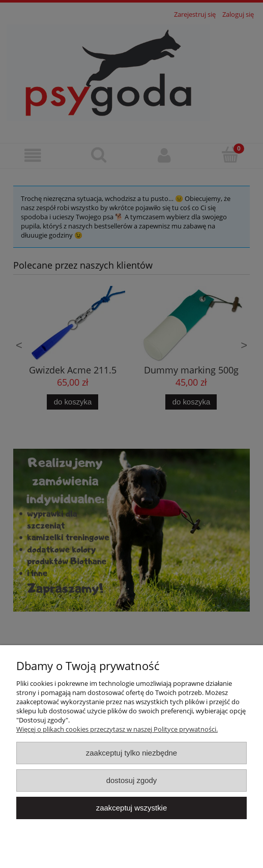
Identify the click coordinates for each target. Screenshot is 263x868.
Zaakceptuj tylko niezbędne (131, 753)
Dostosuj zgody (132, 780)
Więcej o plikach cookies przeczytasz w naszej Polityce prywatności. (117, 729)
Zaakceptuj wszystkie (131, 808)
